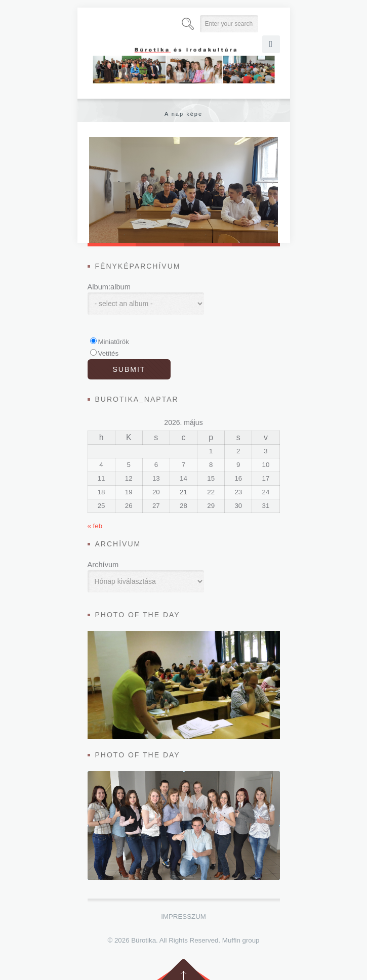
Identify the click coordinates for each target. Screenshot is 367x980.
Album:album (109, 287)
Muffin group (241, 940)
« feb (95, 526)
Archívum (103, 565)
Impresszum (183, 917)
